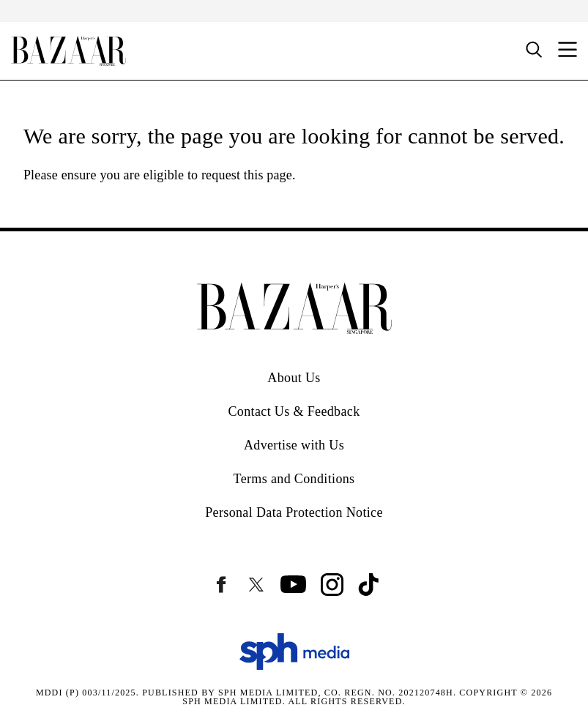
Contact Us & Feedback (294, 411)
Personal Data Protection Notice (294, 512)
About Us (294, 378)
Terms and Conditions (294, 479)
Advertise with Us (294, 445)
